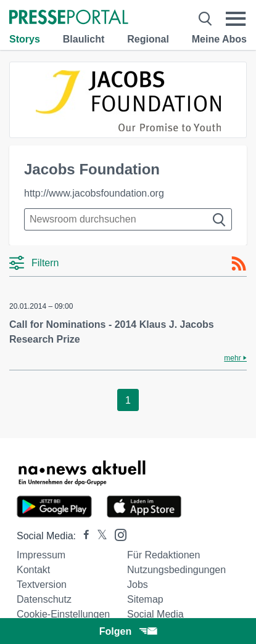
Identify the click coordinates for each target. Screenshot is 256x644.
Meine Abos (219, 39)
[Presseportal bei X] (98, 536)
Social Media (155, 614)
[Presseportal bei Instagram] (117, 534)
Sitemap (145, 599)
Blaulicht (84, 39)
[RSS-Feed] (239, 264)
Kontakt (33, 570)
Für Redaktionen (163, 555)
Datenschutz (44, 599)
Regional (148, 39)
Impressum (41, 555)
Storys (25, 39)
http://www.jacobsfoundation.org (94, 193)
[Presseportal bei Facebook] (83, 536)
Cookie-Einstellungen (63, 614)
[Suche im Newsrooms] (128, 219)
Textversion (42, 585)
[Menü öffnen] (236, 18)
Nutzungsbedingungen (176, 570)
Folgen (128, 631)
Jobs (138, 585)
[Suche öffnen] (205, 18)
